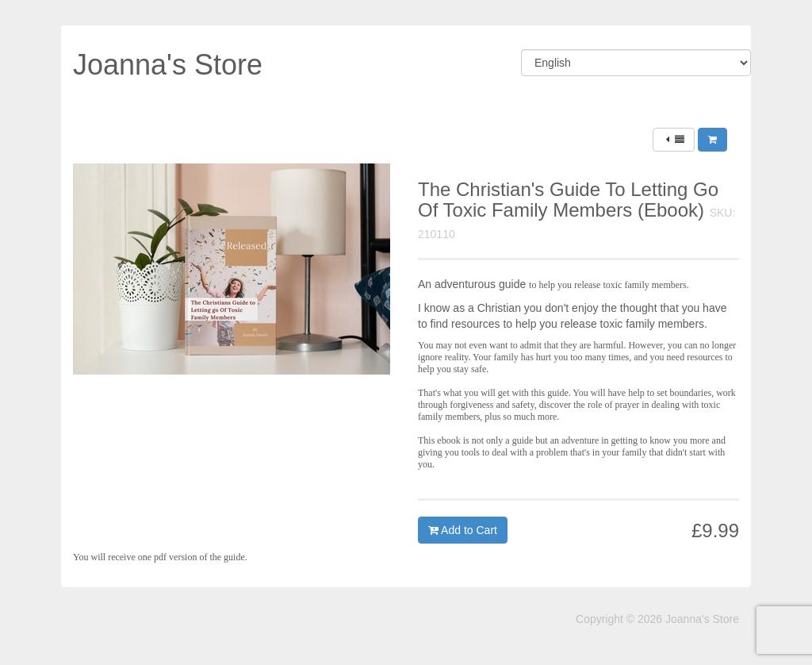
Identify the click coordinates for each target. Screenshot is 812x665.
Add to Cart (463, 530)
